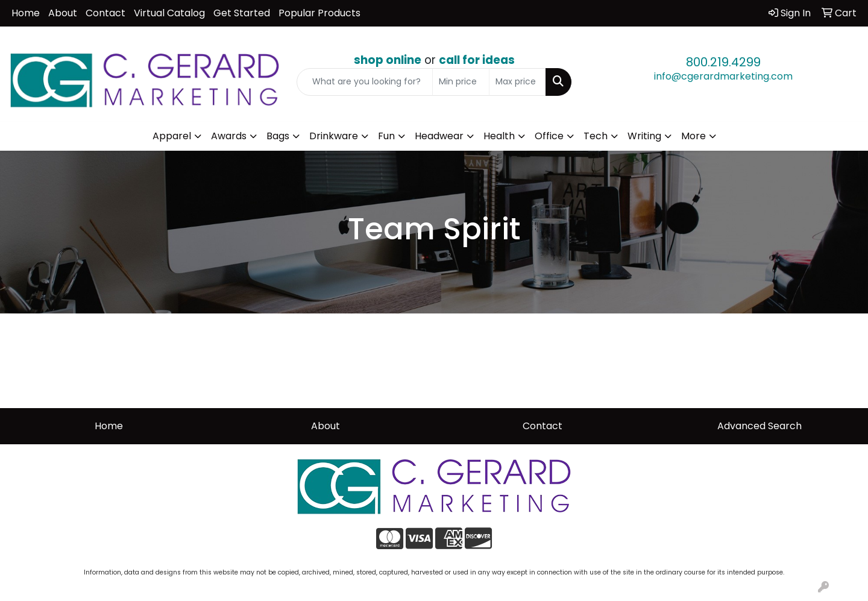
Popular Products (319, 13)
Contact (105, 13)
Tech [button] (596, 136)
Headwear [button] (439, 136)
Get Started (242, 13)
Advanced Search (759, 426)
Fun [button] (386, 136)
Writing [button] (644, 136)
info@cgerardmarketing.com (723, 76)
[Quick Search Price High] (517, 82)
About (63, 13)
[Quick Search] (365, 82)
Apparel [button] (172, 136)
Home (26, 13)
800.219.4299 (723, 62)
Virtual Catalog (169, 13)
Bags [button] (278, 136)
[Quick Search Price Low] (461, 82)
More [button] (693, 136)
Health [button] (499, 136)
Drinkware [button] (334, 136)
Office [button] (549, 136)
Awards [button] (229, 136)
